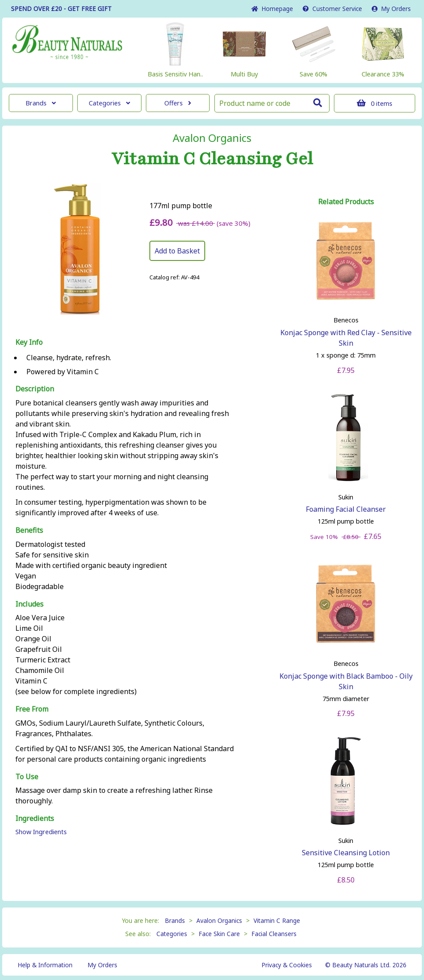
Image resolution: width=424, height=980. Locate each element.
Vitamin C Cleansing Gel (212, 159)
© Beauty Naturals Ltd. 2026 (366, 965)
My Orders (391, 9)
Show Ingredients (41, 832)
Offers (178, 103)
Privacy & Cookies (287, 965)
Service (332, 9)
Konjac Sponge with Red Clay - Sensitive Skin (346, 338)
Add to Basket (177, 251)
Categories (109, 103)
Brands (41, 103)
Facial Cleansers (274, 934)
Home (272, 9)
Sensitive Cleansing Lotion (346, 853)
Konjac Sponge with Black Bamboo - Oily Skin (346, 681)
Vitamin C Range (277, 920)
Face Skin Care (219, 934)
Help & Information (45, 965)
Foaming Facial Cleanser (346, 509)
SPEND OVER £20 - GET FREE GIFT (61, 9)
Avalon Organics (212, 138)
